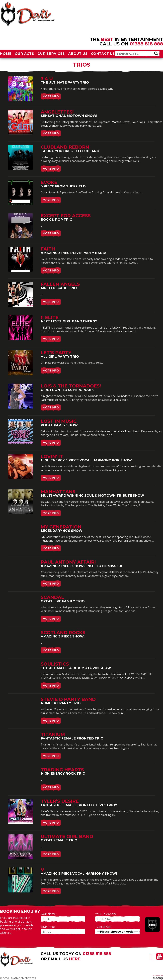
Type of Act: (103, 927)
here (75, 959)
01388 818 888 (146, 44)
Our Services (51, 54)
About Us (78, 54)
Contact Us (103, 54)
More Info (51, 96)
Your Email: (48, 927)
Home (6, 54)
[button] (156, 53)
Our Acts (24, 54)
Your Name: (48, 914)
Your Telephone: (106, 914)
